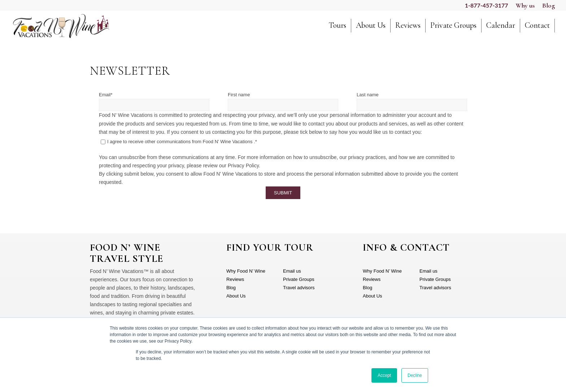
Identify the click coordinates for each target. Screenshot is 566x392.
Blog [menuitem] (231, 288)
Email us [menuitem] (292, 271)
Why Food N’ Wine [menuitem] (246, 271)
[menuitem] (338, 29)
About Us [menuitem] (236, 296)
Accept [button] (384, 375)
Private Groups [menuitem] (299, 279)
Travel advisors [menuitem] (299, 288)
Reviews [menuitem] (235, 279)
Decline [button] (415, 375)
